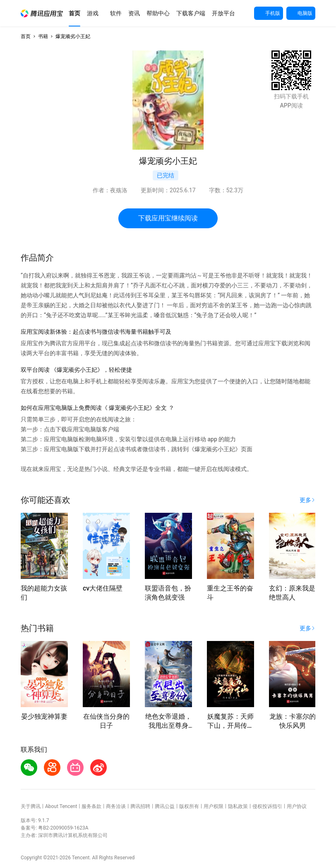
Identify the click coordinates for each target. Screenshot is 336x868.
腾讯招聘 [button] (140, 806)
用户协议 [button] (297, 806)
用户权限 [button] (214, 806)
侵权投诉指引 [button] (267, 806)
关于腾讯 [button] (31, 806)
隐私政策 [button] (238, 806)
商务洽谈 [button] (116, 806)
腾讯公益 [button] (165, 806)
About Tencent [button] (61, 806)
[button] (42, 13)
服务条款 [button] (91, 806)
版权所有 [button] (189, 806)
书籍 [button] (43, 36)
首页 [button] (26, 36)
